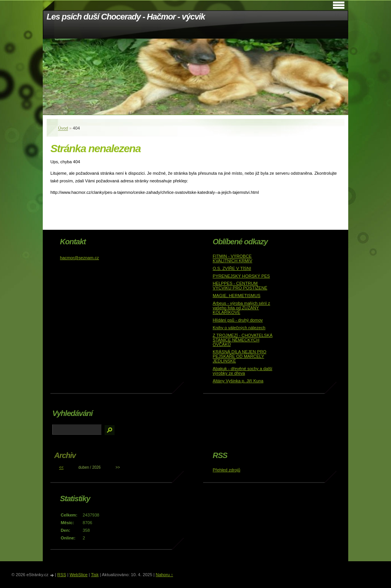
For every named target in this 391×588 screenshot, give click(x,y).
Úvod (63, 128)
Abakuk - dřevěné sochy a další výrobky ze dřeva (242, 371)
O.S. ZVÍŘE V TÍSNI (232, 268)
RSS (62, 575)
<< (61, 467)
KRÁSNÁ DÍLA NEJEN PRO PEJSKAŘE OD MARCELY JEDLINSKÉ (240, 356)
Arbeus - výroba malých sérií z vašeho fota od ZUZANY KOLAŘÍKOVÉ (241, 308)
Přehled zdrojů (226, 470)
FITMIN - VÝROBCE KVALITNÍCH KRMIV (233, 258)
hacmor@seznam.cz (79, 258)
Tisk (95, 575)
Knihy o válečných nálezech (239, 328)
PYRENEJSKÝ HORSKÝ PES (241, 276)
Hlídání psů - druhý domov (238, 320)
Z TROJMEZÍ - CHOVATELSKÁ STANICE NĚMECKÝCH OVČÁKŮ (243, 340)
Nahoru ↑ (164, 575)
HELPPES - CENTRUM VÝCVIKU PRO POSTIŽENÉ (240, 286)
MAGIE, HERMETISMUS (237, 296)
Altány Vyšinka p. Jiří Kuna (238, 381)
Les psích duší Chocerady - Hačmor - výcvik (126, 17)
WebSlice (78, 575)
